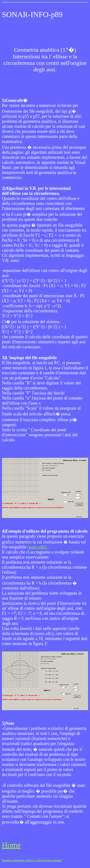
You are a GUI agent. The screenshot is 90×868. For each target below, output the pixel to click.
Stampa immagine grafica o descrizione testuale (32, 860)
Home (11, 845)
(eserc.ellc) (37, 547)
